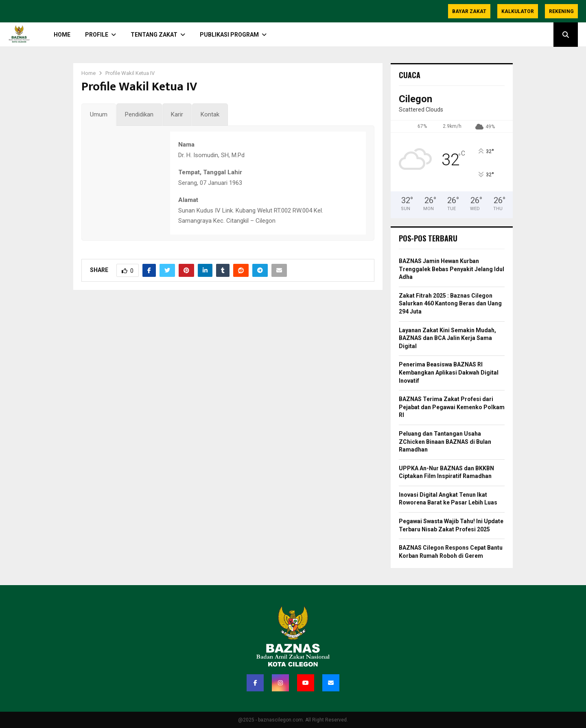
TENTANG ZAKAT (154, 35)
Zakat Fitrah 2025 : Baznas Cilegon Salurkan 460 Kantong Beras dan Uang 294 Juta (450, 304)
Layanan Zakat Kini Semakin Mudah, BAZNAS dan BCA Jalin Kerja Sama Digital (447, 338)
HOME (62, 35)
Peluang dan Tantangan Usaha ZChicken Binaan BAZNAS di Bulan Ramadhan (445, 442)
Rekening (561, 11)
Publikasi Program (229, 35)
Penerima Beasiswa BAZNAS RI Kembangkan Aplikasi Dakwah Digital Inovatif (449, 372)
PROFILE (97, 35)
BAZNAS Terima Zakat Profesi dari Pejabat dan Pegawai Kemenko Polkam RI (452, 407)
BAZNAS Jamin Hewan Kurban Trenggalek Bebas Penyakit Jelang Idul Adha (452, 269)
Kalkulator (518, 11)
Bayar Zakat (469, 11)
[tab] (99, 115)
